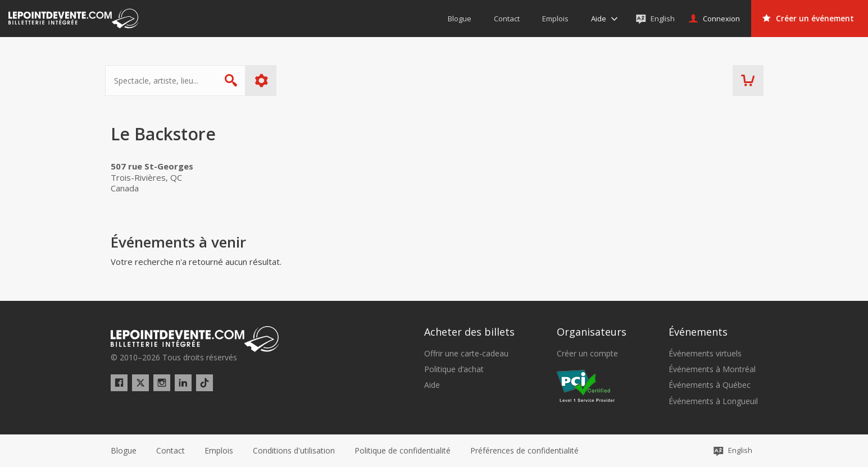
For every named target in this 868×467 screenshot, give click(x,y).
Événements (698, 332)
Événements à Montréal (712, 369)
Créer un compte (587, 354)
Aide (432, 385)
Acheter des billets (469, 332)
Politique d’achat (454, 369)
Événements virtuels (705, 354)
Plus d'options (267, 81)
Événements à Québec (710, 385)
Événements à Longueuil (713, 401)
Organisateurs (592, 332)
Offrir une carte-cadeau (466, 354)
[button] (524, 451)
